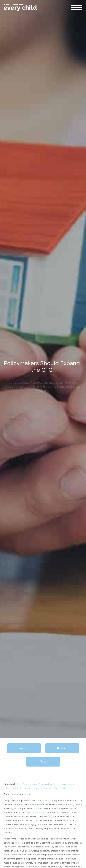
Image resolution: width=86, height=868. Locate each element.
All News (62, 748)
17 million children (35, 813)
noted (62, 847)
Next (43, 762)
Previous (24, 748)
